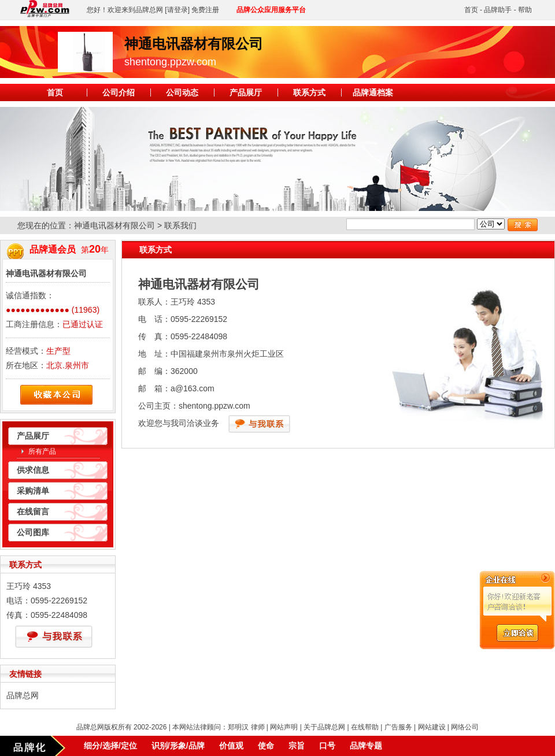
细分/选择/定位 (110, 746)
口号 (327, 746)
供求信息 (33, 470)
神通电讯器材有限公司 (114, 225)
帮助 (525, 10)
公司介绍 (119, 92)
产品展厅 (246, 92)
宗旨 (297, 746)
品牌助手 (498, 10)
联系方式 (309, 92)
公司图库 (33, 532)
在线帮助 (365, 727)
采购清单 (33, 491)
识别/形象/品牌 (178, 746)
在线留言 (33, 512)
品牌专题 (366, 746)
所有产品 (42, 451)
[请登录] (177, 10)
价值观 (231, 746)
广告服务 (398, 727)
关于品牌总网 (324, 727)
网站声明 (284, 727)
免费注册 (205, 10)
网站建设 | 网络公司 (449, 727)
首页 (471, 10)
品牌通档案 (373, 92)
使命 (266, 746)
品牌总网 (23, 695)
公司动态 (182, 92)
